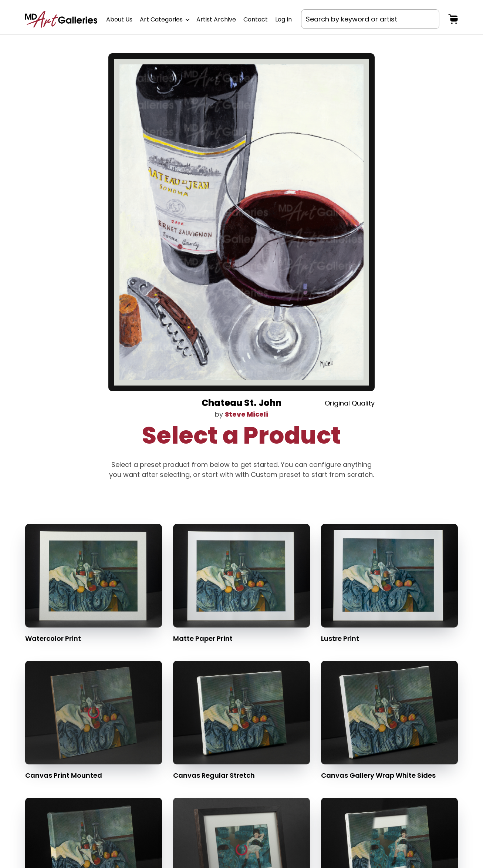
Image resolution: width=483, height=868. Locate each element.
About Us (119, 19)
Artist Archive (216, 19)
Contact (256, 19)
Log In (283, 19)
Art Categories (164, 19)
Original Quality (350, 403)
